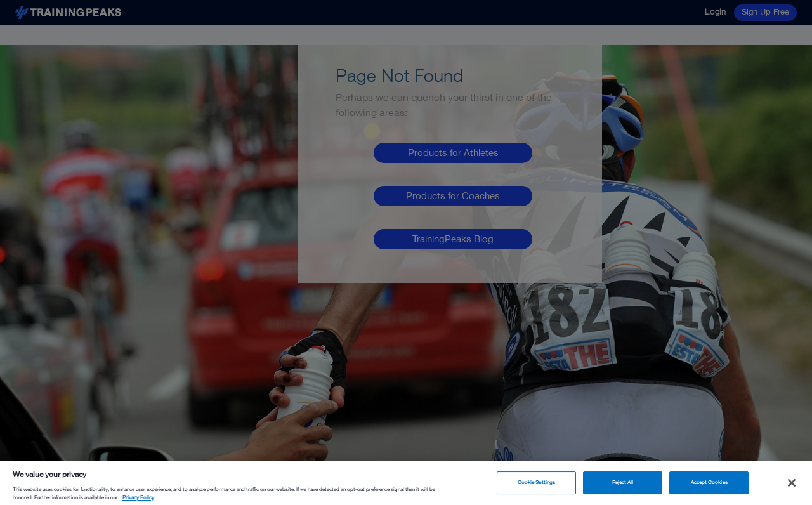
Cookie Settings (536, 482)
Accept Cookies (709, 482)
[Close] (792, 483)
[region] (406, 483)
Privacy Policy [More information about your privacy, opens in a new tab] (138, 497)
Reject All (623, 482)
